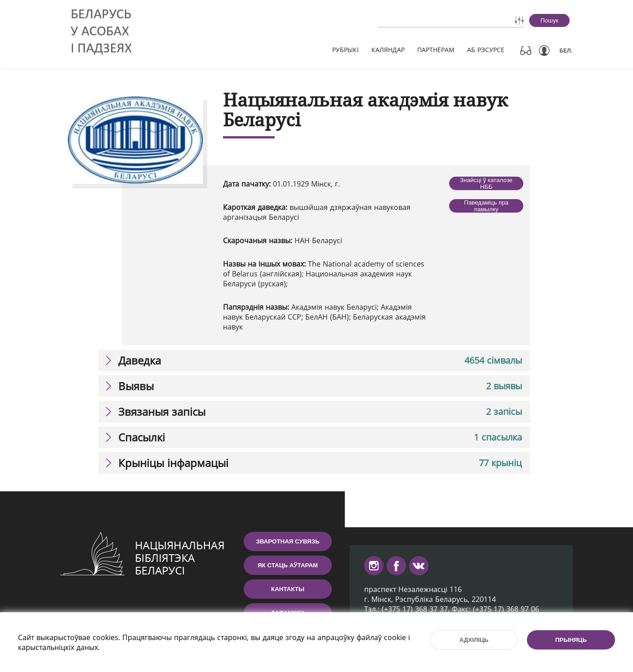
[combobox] (425, 20)
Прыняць (571, 640)
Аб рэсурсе (486, 50)
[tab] (314, 360)
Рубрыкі (345, 50)
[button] (314, 360)
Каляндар (388, 50)
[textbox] (425, 20)
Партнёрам (436, 50)
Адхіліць (474, 640)
